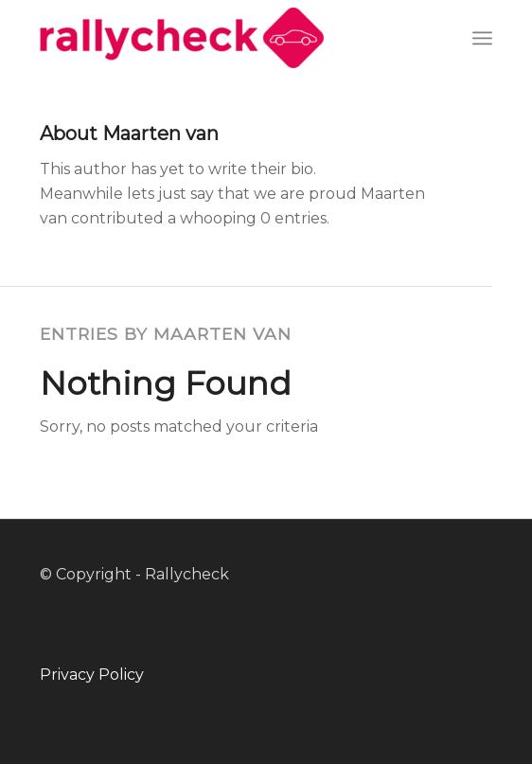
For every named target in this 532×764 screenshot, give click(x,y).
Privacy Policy (92, 675)
